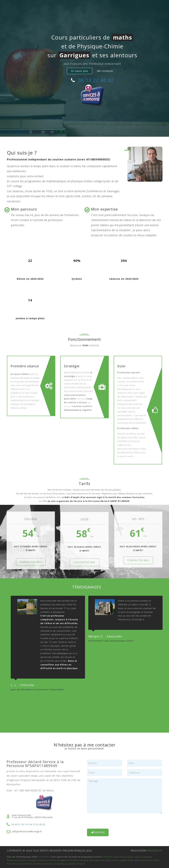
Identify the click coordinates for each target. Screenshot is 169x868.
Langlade (123, 860)
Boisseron (12, 860)
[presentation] (112, 822)
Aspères (130, 857)
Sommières (43, 857)
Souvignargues (60, 864)
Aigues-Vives (119, 857)
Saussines (48, 864)
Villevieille (107, 857)
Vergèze (72, 864)
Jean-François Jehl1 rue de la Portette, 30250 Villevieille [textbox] (30, 816)
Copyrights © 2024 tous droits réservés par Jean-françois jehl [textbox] (50, 851)
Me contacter (105, 71)
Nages (131, 860)
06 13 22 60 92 (96, 80)
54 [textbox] (28, 532)
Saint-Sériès (26, 864)
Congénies (63, 860)
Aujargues (147, 857)
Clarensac (52, 860)
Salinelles (37, 864)
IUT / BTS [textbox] (141, 519)
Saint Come (153, 860)
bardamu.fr (154, 851)
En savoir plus (80, 71)
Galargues (84, 860)
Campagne (32, 860)
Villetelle (81, 864)
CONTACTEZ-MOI (28, 562)
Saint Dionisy (13, 864)
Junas (115, 860)
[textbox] (7, 210)
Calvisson (22, 860)
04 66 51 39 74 (17, 824)
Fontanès (73, 860)
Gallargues (95, 860)
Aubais (138, 857)
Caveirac (42, 860)
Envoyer (98, 832)
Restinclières (141, 860)
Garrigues (106, 860)
